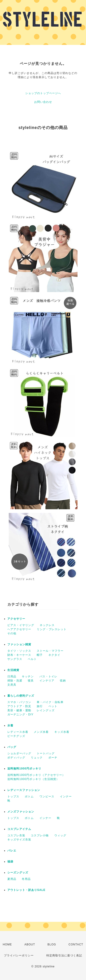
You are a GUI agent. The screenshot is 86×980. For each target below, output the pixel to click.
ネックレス (47, 625)
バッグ (12, 747)
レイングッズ (46, 710)
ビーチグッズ (16, 736)
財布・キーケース (19, 655)
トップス (13, 797)
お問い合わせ (43, 102)
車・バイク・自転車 (50, 702)
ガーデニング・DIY (20, 714)
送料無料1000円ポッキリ (24, 769)
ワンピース (47, 797)
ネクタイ (54, 655)
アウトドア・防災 (19, 706)
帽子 (40, 655)
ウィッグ (60, 835)
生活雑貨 (13, 670)
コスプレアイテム (19, 829)
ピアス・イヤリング (21, 625)
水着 (10, 725)
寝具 (31, 681)
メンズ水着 (41, 732)
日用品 (12, 676)
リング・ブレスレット (52, 629)
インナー (66, 797)
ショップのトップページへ (43, 93)
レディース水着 (18, 732)
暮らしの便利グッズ (21, 696)
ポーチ (53, 758)
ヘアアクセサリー (19, 629)
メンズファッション (21, 812)
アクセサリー (16, 619)
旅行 (40, 706)
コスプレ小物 (40, 835)
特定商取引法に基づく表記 (64, 955)
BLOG (52, 944)
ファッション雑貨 (19, 644)
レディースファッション (24, 790)
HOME (7, 944)
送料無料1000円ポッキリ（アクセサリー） (36, 775)
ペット (53, 706)
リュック (37, 758)
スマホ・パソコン (19, 702)
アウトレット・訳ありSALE (26, 890)
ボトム (29, 797)
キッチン (28, 676)
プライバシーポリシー (19, 955)
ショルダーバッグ (19, 753)
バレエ (12, 851)
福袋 (10, 862)
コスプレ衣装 (16, 835)
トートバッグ (46, 753)
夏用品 (12, 879)
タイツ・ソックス (19, 651)
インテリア (47, 681)
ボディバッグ (16, 758)
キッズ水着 (62, 732)
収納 (63, 681)
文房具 (12, 685)
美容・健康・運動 (19, 710)
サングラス (15, 659)
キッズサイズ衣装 (19, 840)
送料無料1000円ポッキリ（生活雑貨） (33, 779)
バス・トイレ (48, 676)
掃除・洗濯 (15, 681)
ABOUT (30, 944)
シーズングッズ (18, 873)
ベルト (32, 659)
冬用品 (26, 879)
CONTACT (76, 944)
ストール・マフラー (50, 651)
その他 (12, 633)
